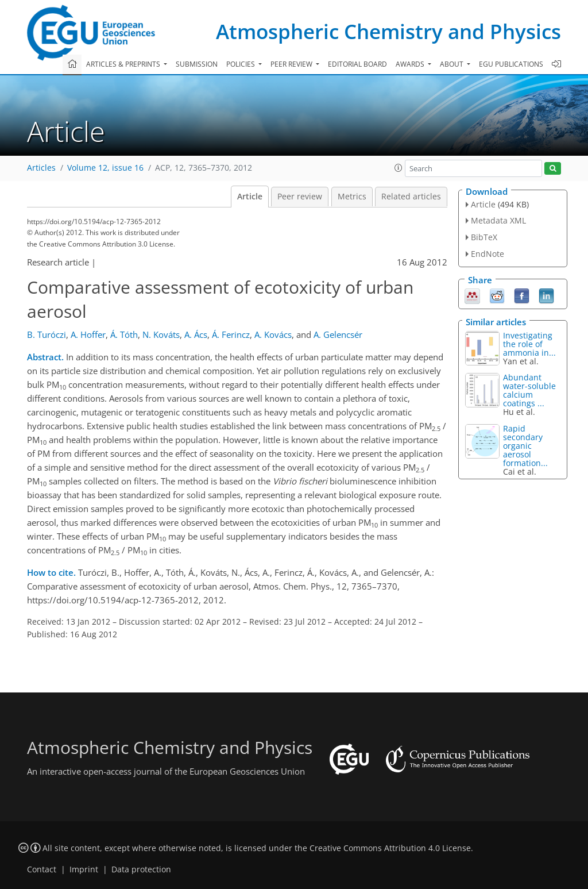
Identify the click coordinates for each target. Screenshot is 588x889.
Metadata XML (498, 220)
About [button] (452, 64)
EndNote (488, 254)
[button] (399, 168)
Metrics (352, 197)
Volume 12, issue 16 (105, 168)
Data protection (141, 869)
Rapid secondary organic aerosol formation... (525, 446)
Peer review (300, 197)
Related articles (411, 197)
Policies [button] (241, 64)
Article (250, 197)
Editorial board (357, 64)
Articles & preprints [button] (124, 64)
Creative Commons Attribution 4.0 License (390, 848)
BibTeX (484, 237)
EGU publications (511, 64)
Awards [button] (411, 64)
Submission (197, 64)
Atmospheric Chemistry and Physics (388, 31)
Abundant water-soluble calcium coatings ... (529, 390)
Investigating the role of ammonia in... (529, 344)
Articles (41, 168)
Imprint (84, 869)
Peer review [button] (292, 64)
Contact (42, 869)
